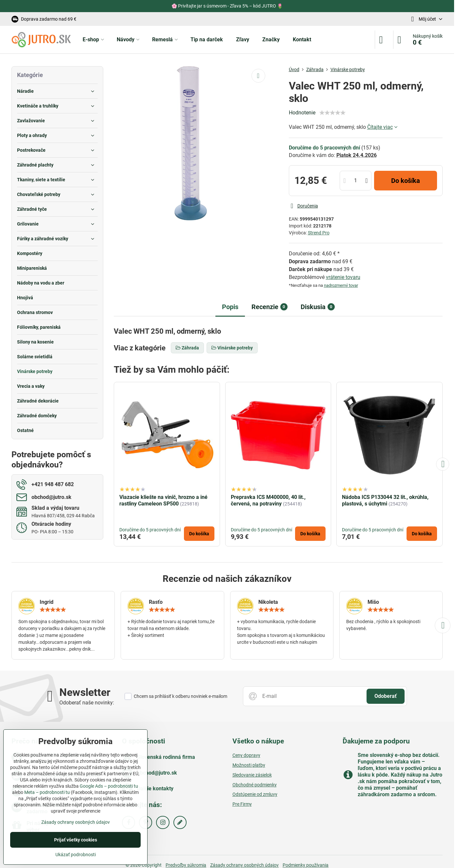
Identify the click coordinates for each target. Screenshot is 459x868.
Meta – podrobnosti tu (47, 792)
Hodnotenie (302, 113)
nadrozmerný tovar (341, 285)
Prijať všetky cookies (76, 840)
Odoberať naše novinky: (87, 703)
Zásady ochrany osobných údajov (76, 822)
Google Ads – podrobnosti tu (109, 786)
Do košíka (406, 181)
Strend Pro (319, 233)
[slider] (332, 113)
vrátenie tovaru (343, 277)
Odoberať (386, 696)
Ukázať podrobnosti (76, 855)
